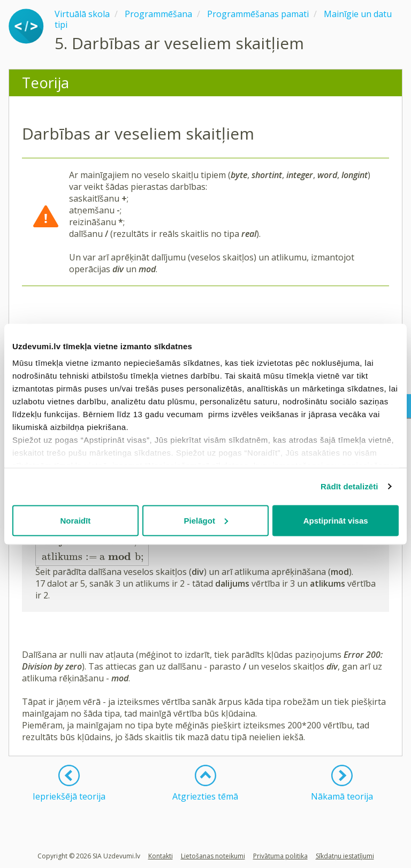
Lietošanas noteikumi (213, 856)
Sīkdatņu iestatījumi (345, 856)
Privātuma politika (280, 856)
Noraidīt (75, 520)
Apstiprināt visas (336, 520)
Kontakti (161, 856)
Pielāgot (206, 520)
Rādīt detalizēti (349, 486)
